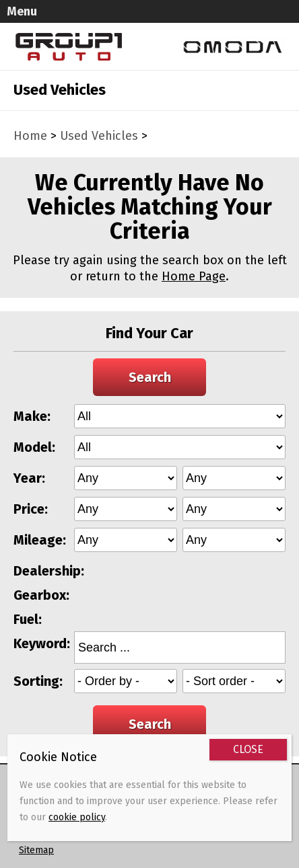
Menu (22, 11)
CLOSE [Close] (248, 749)
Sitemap (36, 850)
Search (150, 377)
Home (30, 136)
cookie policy (77, 817)
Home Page (194, 276)
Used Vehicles (99, 136)
